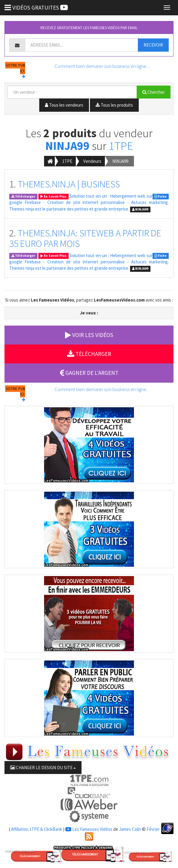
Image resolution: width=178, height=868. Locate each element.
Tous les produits (114, 105)
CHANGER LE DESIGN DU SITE (43, 768)
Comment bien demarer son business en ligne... (102, 66)
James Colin (130, 829)
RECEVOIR (153, 45)
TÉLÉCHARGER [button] (89, 354)
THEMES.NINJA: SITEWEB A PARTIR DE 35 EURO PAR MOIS (85, 238)
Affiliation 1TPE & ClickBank (37, 829)
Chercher (154, 92)
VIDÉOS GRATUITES (36, 8)
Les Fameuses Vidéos (89, 829)
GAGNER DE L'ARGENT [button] (89, 373)
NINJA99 (67, 146)
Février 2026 (158, 829)
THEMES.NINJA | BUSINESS (69, 184)
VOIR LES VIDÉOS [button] (89, 335)
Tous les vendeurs (64, 105)
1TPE (121, 146)
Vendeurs (92, 161)
